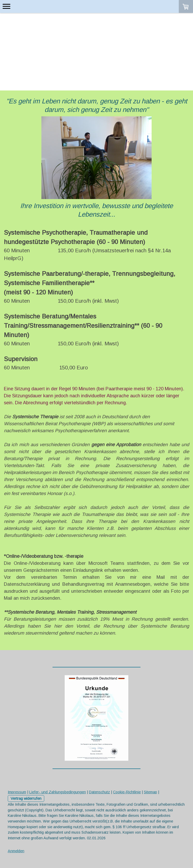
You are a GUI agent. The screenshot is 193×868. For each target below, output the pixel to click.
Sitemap (150, 792)
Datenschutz (99, 792)
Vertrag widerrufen (26, 798)
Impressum (17, 792)
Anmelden (16, 851)
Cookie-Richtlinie (127, 792)
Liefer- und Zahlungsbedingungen (58, 792)
